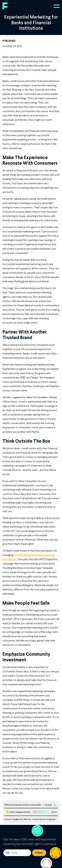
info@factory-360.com (22, 819)
